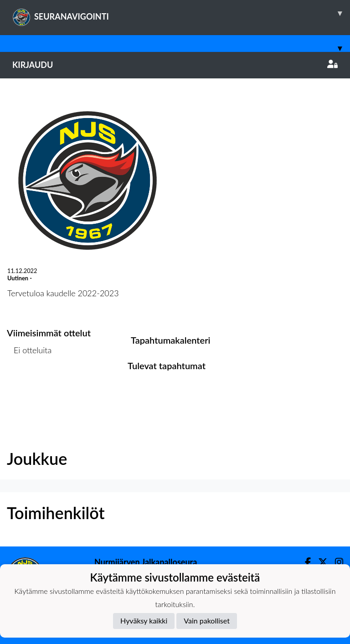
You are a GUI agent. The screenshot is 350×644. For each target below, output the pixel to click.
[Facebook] (304, 562)
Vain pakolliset (207, 621)
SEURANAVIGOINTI (181, 13)
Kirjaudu (175, 65)
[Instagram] (335, 562)
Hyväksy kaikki (144, 621)
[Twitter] (319, 562)
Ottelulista (29, 385)
